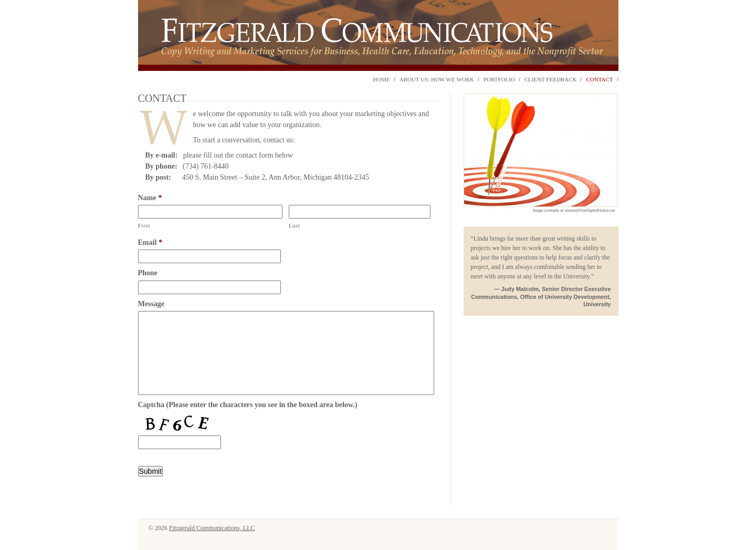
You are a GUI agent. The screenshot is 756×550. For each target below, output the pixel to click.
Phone (148, 273)
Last (295, 225)
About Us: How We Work (437, 79)
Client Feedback (551, 79)
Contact (599, 79)
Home (381, 79)
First (144, 225)
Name (150, 198)
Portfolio (499, 79)
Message (151, 304)
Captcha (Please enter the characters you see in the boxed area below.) (248, 405)
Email (150, 242)
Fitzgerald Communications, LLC (212, 528)
